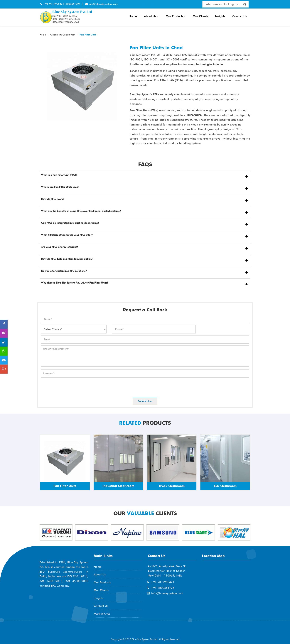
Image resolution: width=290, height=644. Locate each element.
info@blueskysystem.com (103, 4)
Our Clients (200, 16)
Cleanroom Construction (62, 35)
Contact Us (240, 16)
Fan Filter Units (88, 35)
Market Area (102, 614)
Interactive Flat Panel (144, 4)
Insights (220, 16)
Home (133, 16)
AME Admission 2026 (59, 631)
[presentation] (69, 387)
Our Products (176, 16)
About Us (151, 16)
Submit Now (145, 401)
